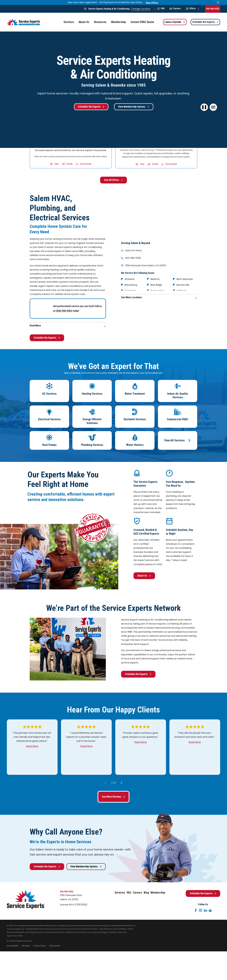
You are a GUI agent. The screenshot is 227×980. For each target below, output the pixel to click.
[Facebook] (196, 910)
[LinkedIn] (205, 910)
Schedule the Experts (205, 22)
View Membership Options (134, 107)
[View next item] (121, 783)
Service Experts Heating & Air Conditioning (109, 9)
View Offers (152, 3)
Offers (191, 8)
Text (57, 164)
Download (85, 164)
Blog (146, 893)
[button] (213, 107)
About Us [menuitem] (84, 22)
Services (120, 893)
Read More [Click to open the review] (32, 746)
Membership (158, 893)
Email (69, 164)
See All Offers (113, 180)
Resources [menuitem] (100, 22)
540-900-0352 (213, 9)
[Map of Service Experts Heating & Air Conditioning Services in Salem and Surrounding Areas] (159, 215)
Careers (175, 8)
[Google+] (210, 910)
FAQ (161, 8)
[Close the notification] (218, 2)
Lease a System (175, 22)
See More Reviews (113, 797)
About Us (144, 576)
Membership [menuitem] (118, 22)
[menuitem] (13, 946)
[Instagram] (201, 910)
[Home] (23, 22)
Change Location (141, 9)
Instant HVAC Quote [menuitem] (142, 22)
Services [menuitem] (69, 22)
